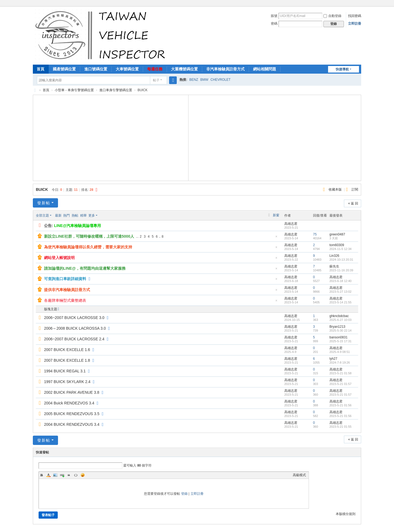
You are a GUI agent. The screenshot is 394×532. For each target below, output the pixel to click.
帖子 (156, 80)
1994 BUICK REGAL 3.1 (65, 371)
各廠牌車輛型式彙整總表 (65, 300)
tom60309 (337, 245)
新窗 (276, 215)
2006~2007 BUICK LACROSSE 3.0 (74, 318)
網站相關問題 (265, 69)
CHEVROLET (220, 80)
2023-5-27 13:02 (341, 292)
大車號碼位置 (127, 69)
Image (55, 475)
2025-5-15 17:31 (341, 341)
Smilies (83, 475)
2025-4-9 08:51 (340, 352)
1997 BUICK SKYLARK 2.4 (67, 382)
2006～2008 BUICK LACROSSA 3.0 (75, 328)
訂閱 (355, 189)
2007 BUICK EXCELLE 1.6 (67, 350)
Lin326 (334, 256)
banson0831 (338, 337)
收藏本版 (336, 189)
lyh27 (333, 359)
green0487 (337, 234)
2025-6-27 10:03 (341, 320)
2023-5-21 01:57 (341, 384)
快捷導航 (342, 69)
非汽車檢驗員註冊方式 (225, 69)
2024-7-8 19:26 (340, 363)
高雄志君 (291, 224)
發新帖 (44, 203)
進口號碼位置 (96, 69)
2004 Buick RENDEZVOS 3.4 (69, 403)
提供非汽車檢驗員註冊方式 (67, 290)
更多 (92, 215)
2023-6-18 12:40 (341, 281)
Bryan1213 (337, 327)
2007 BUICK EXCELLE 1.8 (67, 360)
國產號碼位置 (64, 69)
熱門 (66, 215)
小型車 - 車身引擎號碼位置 (74, 90)
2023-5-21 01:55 (341, 427)
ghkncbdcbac (339, 316)
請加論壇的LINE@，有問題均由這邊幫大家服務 (85, 268)
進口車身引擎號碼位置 (116, 90)
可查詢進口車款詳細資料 (65, 279)
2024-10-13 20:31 (341, 260)
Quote (69, 475)
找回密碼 (355, 16)
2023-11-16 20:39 (341, 270)
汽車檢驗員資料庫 (35, 90)
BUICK (42, 189)
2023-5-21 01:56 (341, 405)
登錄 (184, 494)
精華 (83, 215)
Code (76, 475)
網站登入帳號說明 (59, 258)
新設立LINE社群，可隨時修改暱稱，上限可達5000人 (89, 236)
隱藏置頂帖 (276, 238)
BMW (204, 80)
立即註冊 (355, 24)
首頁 (40, 69)
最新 (58, 215)
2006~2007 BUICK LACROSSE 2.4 (74, 339)
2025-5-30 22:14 (341, 330)
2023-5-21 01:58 (341, 373)
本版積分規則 (346, 514)
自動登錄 (332, 16)
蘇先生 (334, 266)
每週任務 (155, 69)
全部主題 (42, 215)
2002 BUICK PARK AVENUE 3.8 (72, 392)
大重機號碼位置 (184, 69)
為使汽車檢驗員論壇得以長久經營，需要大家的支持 (88, 247)
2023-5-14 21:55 (341, 302)
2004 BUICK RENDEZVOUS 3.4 (72, 424)
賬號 (274, 16)
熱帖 (75, 215)
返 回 (354, 203)
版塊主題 (51, 309)
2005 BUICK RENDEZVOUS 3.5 (72, 414)
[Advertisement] (111, 137)
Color (48, 475)
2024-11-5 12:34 (341, 249)
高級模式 (299, 475)
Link (62, 475)
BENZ (194, 80)
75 (315, 234)
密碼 (274, 24)
